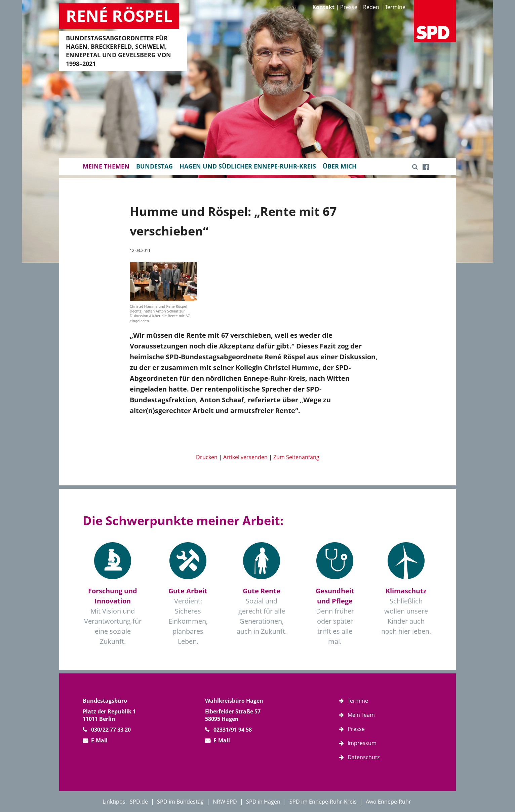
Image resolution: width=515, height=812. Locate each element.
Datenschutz (364, 757)
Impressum (362, 743)
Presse (349, 7)
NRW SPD (225, 802)
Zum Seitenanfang (296, 457)
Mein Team (361, 715)
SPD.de (139, 802)
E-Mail (99, 740)
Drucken (207, 457)
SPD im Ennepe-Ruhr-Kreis (323, 802)
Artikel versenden (245, 457)
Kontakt (323, 7)
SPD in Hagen (263, 802)
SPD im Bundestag (180, 802)
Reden (371, 7)
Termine (395, 7)
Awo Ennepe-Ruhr (388, 802)
